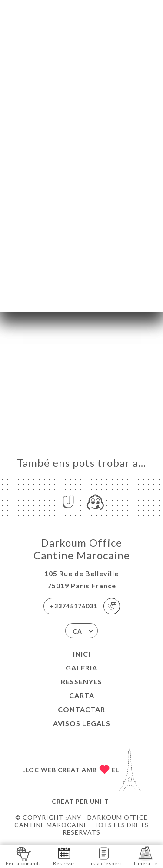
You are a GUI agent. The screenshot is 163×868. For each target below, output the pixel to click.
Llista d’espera (104, 856)
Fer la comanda (23, 856)
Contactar (81, 709)
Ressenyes (81, 682)
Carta (82, 695)
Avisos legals (82, 723)
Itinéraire (146, 856)
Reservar (64, 856)
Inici (82, 654)
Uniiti (101, 801)
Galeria (81, 668)
